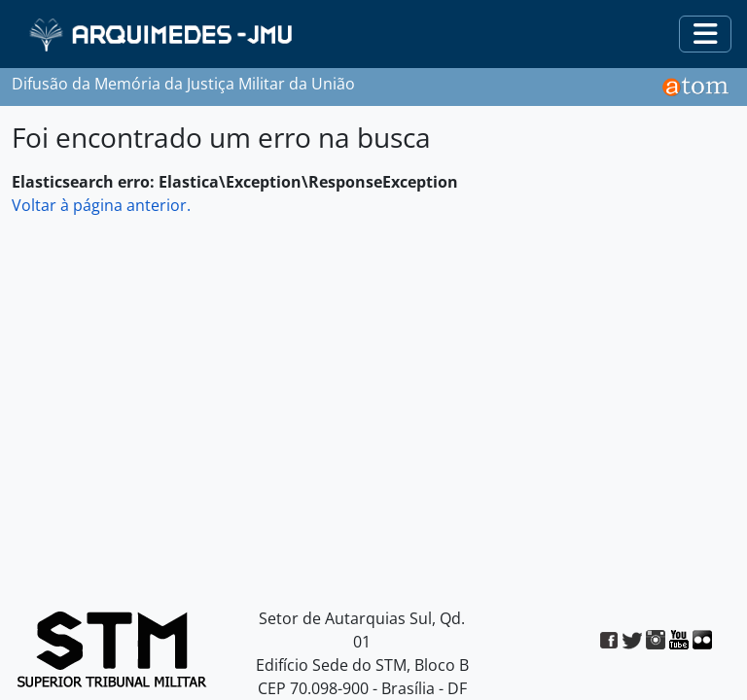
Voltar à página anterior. (101, 205)
